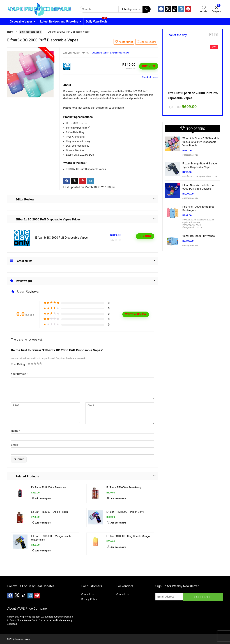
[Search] (147, 9)
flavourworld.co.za (205, 220)
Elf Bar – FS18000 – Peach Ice (49, 488)
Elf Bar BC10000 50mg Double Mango (128, 536)
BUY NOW (149, 66)
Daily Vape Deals (97, 21)
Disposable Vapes (21, 22)
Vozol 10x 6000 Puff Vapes (199, 236)
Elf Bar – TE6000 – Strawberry (124, 488)
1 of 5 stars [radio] (29, 363)
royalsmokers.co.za (208, 176)
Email (15, 445)
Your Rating (18, 364)
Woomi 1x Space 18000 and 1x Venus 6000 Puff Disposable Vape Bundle (201, 142)
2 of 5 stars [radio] (31, 363)
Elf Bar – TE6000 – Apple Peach (49, 512)
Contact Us (87, 594)
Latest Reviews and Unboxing (59, 22)
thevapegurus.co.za (191, 225)
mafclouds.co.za (190, 176)
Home (10, 32)
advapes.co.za (189, 220)
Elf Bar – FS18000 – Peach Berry (125, 512)
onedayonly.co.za (190, 155)
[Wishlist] (204, 8)
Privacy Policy (89, 599)
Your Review (19, 374)
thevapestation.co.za (192, 227)
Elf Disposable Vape (30, 32)
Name (16, 431)
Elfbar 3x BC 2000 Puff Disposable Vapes (61, 238)
